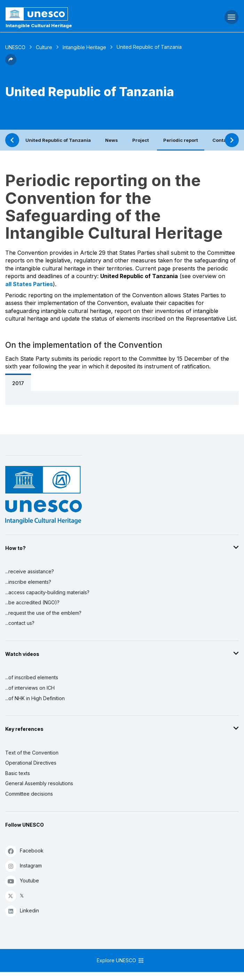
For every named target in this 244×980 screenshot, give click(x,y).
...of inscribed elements (32, 677)
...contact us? (20, 623)
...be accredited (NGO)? (32, 602)
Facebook (24, 851)
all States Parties (29, 284)
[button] (11, 63)
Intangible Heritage (84, 47)
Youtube (22, 881)
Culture (44, 47)
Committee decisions (29, 794)
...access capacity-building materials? (47, 592)
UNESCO (15, 47)
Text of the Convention (32, 753)
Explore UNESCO (121, 960)
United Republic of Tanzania (58, 140)
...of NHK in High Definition (35, 698)
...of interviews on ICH (30, 688)
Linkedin (22, 911)
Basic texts (18, 773)
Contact (222, 140)
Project (141, 140)
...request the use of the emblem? (43, 613)
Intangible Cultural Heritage (39, 25)
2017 (18, 383)
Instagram (23, 866)
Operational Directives (31, 763)
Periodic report (181, 140)
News (112, 140)
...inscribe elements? (28, 582)
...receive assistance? (30, 571)
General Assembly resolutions (39, 783)
